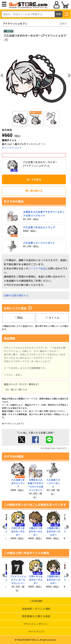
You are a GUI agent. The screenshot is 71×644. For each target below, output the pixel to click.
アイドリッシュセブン (15, 23)
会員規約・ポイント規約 (36, 609)
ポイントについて (12, 148)
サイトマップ (36, 631)
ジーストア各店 (37, 268)
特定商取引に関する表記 (36, 616)
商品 (19, 318)
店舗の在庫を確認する (16, 295)
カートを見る (34, 179)
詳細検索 (66, 14)
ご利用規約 (36, 601)
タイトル (52, 318)
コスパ (63, 23)
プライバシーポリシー (36, 624)
